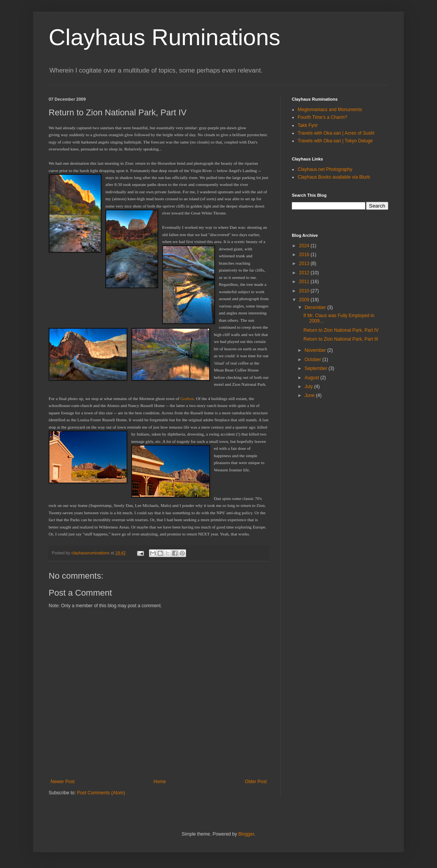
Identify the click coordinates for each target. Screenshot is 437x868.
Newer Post (63, 782)
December (316, 307)
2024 (305, 246)
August (313, 378)
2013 (305, 263)
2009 (305, 300)
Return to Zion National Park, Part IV (341, 330)
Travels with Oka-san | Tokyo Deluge (335, 141)
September (317, 368)
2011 (305, 282)
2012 (305, 273)
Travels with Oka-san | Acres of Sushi (336, 133)
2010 (305, 291)
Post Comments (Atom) (101, 793)
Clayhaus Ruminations (164, 37)
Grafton (187, 399)
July (309, 387)
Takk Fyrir (308, 125)
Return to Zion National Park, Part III (341, 339)
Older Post (256, 782)
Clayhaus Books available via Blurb (334, 177)
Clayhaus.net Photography (325, 169)
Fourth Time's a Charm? (322, 117)
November (316, 350)
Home (160, 782)
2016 (305, 255)
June (310, 395)
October (313, 360)
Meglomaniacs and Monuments (330, 110)
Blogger (246, 834)
